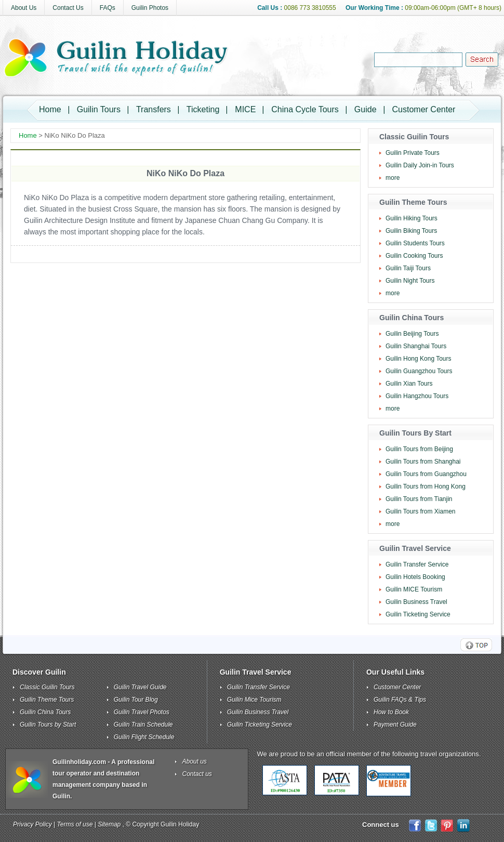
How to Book (391, 712)
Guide (366, 109)
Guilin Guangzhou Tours (419, 371)
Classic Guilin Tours (47, 687)
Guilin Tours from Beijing (419, 449)
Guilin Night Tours (410, 281)
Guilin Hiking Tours (412, 218)
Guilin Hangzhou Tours (417, 396)
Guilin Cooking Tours (414, 256)
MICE (245, 109)
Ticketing (203, 109)
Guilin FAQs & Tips (400, 700)
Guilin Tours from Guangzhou (426, 474)
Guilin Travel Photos (142, 712)
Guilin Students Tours (415, 243)
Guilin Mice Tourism (254, 700)
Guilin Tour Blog (136, 700)
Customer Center (424, 109)
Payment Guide (395, 725)
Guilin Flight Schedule (144, 737)
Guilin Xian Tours (409, 384)
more (393, 178)
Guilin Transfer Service (417, 564)
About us (195, 761)
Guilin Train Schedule (143, 725)
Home (50, 109)
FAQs (108, 8)
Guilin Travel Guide (140, 687)
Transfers (154, 109)
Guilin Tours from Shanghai (423, 462)
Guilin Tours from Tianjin (419, 499)
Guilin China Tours (45, 712)
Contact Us (68, 8)
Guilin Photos (150, 8)
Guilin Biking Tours (411, 231)
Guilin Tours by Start (48, 725)
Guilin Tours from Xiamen (421, 511)
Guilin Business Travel (416, 602)
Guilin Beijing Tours (412, 334)
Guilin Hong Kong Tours (419, 359)
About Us (24, 8)
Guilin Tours (99, 109)
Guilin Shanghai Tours (416, 346)
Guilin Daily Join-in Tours (420, 165)
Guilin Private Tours (413, 153)
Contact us (197, 774)
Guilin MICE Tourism (414, 589)
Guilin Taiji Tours (408, 268)
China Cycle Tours (305, 109)
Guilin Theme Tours (47, 700)
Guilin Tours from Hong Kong (426, 486)
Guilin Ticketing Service (418, 614)
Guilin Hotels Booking (415, 577)
